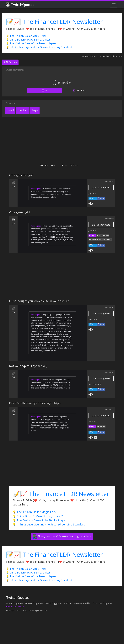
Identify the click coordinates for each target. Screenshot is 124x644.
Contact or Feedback (16, 607)
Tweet (93, 198)
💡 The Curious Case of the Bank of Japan (31, 43)
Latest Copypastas (15, 603)
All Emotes (10, 62)
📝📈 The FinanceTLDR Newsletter (54, 22)
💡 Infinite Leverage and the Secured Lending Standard (39, 47)
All (45, 90)
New (53, 165)
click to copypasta (101, 188)
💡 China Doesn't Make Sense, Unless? (29, 40)
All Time (74, 165)
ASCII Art (79, 90)
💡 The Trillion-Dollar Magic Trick (26, 36)
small (11, 110)
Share (101, 198)
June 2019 (92, 231)
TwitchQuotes (20, 5)
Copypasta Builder (82, 603)
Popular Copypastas (34, 603)
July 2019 (92, 193)
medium (23, 110)
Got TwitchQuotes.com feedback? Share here (101, 56)
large (35, 110)
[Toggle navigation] (114, 5)
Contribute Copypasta (102, 603)
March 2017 (93, 421)
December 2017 (95, 384)
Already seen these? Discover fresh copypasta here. (62, 536)
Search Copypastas (54, 603)
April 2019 (93, 319)
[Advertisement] (53, 140)
